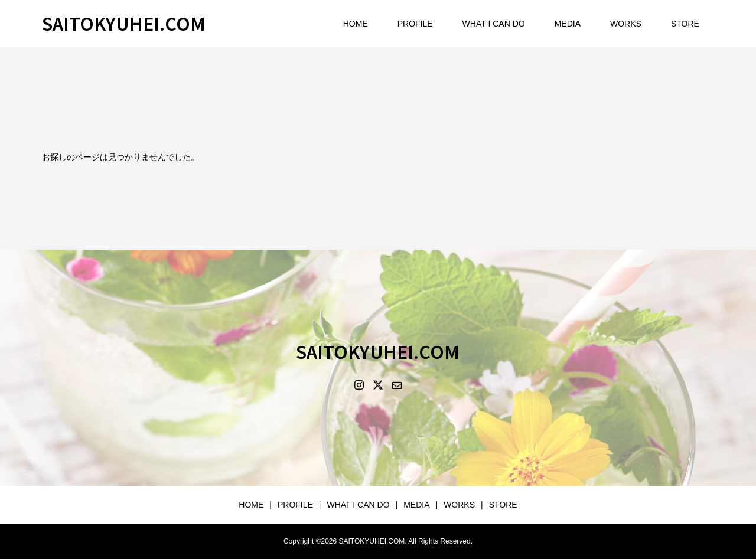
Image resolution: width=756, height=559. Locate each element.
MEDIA (568, 24)
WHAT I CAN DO (494, 24)
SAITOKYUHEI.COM (124, 23)
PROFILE (415, 24)
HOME (356, 24)
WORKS (626, 24)
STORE (685, 24)
